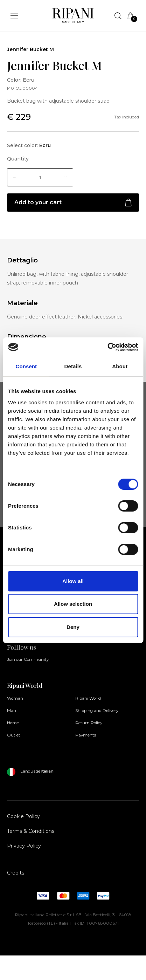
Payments (86, 735)
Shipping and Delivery (97, 711)
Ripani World (88, 698)
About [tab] (120, 366)
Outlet (14, 735)
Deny (73, 627)
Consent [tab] (26, 366)
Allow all (73, 581)
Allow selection (73, 604)
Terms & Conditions (31, 831)
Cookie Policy (23, 816)
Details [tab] (73, 366)
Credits (16, 873)
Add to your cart (73, 203)
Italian (47, 771)
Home (13, 723)
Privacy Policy (24, 846)
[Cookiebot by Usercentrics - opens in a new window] (107, 347)
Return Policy (89, 723)
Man (12, 711)
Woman (15, 698)
